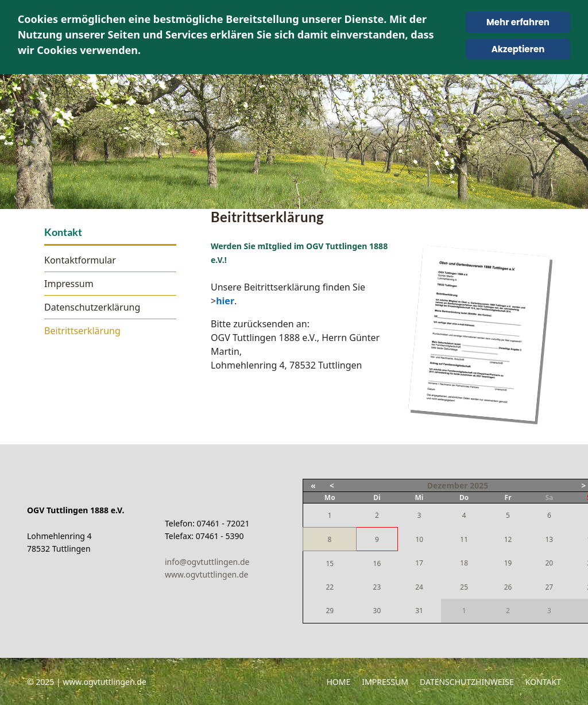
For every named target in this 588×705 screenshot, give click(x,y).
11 (464, 539)
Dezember (448, 485)
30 (377, 611)
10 (419, 539)
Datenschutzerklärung (92, 307)
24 (419, 587)
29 (330, 611)
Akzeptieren (518, 49)
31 (419, 611)
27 (549, 587)
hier (225, 301)
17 (419, 563)
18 (464, 563)
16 (377, 563)
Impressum (69, 284)
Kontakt (543, 682)
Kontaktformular (80, 260)
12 (508, 539)
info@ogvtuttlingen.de (207, 562)
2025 (479, 485)
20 (549, 563)
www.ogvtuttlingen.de (207, 574)
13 (549, 539)
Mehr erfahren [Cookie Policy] (518, 22)
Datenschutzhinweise (467, 682)
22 (330, 587)
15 (330, 563)
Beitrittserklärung (82, 331)
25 (464, 587)
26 (508, 587)
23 (377, 587)
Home (338, 682)
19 (508, 563)
